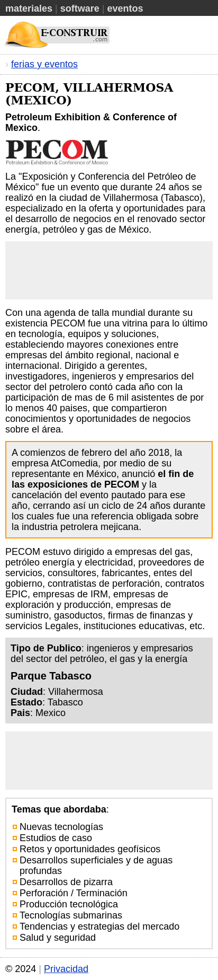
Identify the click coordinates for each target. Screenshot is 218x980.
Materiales (29, 8)
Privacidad (66, 969)
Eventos (125, 8)
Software (80, 8)
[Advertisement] (109, 270)
